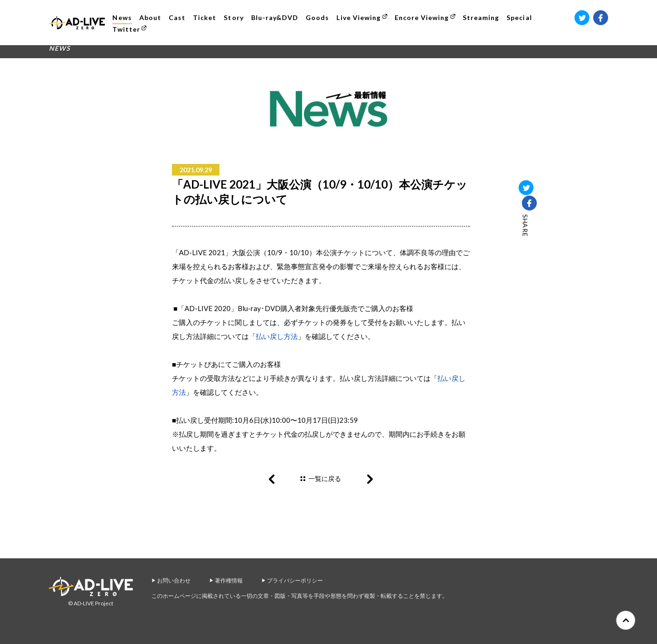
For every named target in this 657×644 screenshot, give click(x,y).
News (124, 17)
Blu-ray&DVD (276, 17)
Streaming (482, 17)
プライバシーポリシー (295, 580)
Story (235, 17)
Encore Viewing (423, 17)
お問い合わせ (174, 580)
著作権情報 (229, 580)
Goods (319, 17)
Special (521, 17)
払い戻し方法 (277, 336)
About (152, 17)
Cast (178, 17)
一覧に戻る (325, 478)
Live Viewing (360, 17)
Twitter (128, 29)
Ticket (206, 17)
